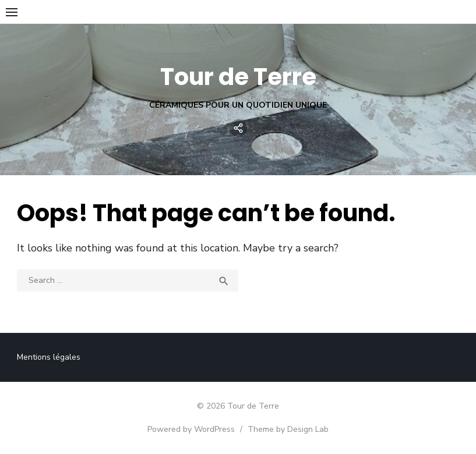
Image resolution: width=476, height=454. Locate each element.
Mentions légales (49, 357)
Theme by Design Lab (288, 429)
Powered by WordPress (191, 429)
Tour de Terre (238, 77)
